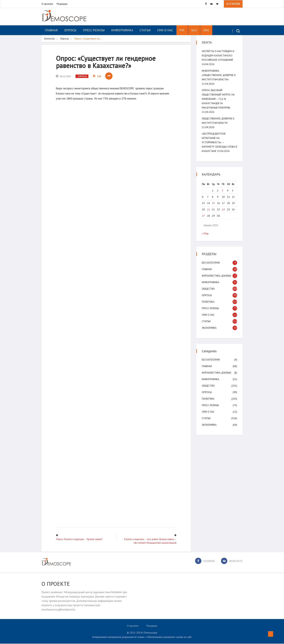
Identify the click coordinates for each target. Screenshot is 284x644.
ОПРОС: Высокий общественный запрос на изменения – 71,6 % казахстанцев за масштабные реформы (218, 99)
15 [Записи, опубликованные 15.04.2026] (213, 203)
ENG (206, 30)
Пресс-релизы (94, 30)
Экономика (209, 328)
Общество (208, 289)
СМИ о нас (165, 30)
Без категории (211, 263)
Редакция (62, 4)
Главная (51, 30)
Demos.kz (49, 39)
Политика (208, 302)
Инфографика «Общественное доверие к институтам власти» (219, 75)
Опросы (70, 30)
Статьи (145, 30)
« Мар (205, 233)
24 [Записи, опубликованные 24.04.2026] (223, 209)
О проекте (47, 4)
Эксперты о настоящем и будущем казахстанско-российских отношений (218, 56)
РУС (182, 30)
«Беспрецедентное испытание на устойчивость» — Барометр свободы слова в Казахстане (219, 142)
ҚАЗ (194, 30)
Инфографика (122, 30)
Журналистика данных (217, 276)
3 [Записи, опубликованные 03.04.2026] (223, 190)
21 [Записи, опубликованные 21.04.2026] (208, 209)
